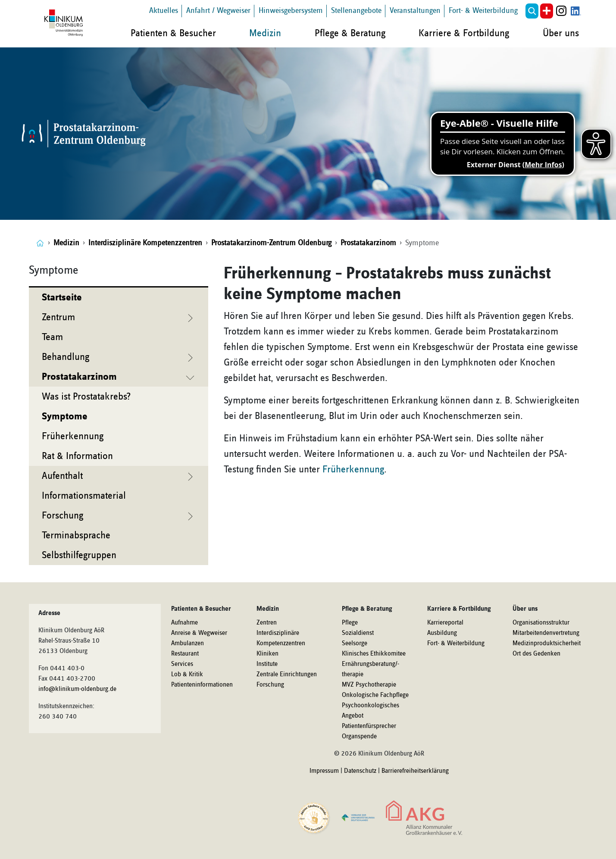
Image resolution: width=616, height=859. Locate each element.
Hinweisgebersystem (291, 11)
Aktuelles (164, 11)
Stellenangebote (356, 11)
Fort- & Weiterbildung (483, 11)
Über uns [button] (561, 33)
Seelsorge (355, 643)
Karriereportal (445, 623)
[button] (532, 11)
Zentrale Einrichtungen (287, 675)
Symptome (65, 416)
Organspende (359, 737)
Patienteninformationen (202, 685)
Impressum (324, 771)
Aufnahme (184, 623)
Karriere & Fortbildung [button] (464, 33)
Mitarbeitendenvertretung (546, 633)
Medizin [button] (265, 33)
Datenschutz (360, 771)
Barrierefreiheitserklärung (415, 771)
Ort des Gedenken (536, 654)
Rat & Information (77, 456)
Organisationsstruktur (541, 623)
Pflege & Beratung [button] (350, 33)
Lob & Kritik (187, 675)
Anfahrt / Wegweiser (218, 11)
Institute (267, 664)
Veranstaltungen (415, 11)
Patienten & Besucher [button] (173, 33)
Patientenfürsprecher (369, 726)
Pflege (350, 623)
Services (182, 664)
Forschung (270, 685)
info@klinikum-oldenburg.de (77, 689)
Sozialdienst (358, 633)
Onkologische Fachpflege (375, 695)
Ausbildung (442, 633)
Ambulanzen (188, 643)
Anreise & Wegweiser (199, 633)
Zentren (267, 623)
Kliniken (267, 654)
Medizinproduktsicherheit (547, 643)
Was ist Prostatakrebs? (86, 397)
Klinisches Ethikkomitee (374, 654)
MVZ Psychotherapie (369, 685)
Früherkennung (73, 436)
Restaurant (185, 654)
